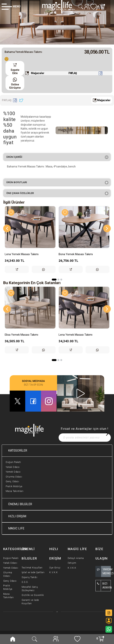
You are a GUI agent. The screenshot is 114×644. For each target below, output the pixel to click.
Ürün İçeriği (15, 157)
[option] (57, 22)
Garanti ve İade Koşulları (30, 602)
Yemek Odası (13, 472)
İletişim (72, 563)
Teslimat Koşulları (32, 568)
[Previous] (7, 228)
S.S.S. (25, 582)
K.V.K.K (54, 572)
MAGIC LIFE (16, 528)
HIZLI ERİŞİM (17, 516)
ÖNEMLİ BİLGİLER (20, 504)
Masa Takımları (15, 491)
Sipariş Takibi (29, 577)
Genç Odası (12, 481)
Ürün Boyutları (18, 183)
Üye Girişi (55, 568)
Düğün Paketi (13, 462)
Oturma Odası (14, 477)
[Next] (107, 228)
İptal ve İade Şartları (33, 572)
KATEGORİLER (18, 451)
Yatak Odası (13, 467)
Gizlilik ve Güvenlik (33, 595)
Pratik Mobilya (14, 486)
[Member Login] (11, 6)
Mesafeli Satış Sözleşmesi (30, 589)
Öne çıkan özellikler (21, 193)
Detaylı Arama (76, 558)
